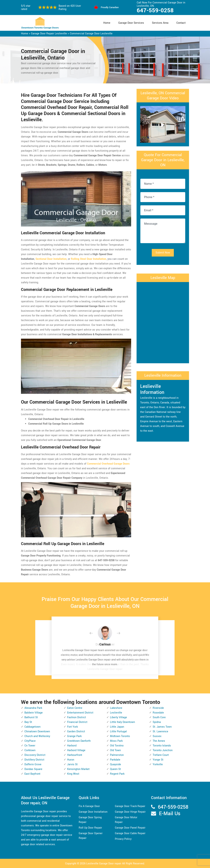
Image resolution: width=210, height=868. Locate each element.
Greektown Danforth (79, 741)
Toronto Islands (162, 746)
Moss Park (116, 741)
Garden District (76, 732)
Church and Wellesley (37, 736)
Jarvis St (72, 764)
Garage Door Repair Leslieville (49, 34)
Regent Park (117, 774)
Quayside (115, 764)
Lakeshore (116, 708)
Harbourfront (75, 755)
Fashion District (77, 717)
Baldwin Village (34, 713)
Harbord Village (76, 750)
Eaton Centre (75, 708)
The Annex (159, 741)
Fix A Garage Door (89, 806)
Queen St (115, 769)
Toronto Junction (163, 750)
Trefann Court (161, 755)
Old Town (115, 750)
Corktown (30, 750)
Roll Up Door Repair (90, 828)
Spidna (157, 722)
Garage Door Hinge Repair (130, 812)
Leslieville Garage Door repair (104, 864)
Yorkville (158, 764)
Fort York (72, 727)
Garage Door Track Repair (130, 806)
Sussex (157, 736)
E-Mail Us (170, 814)
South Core (159, 717)
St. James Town (162, 727)
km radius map (163, 322)
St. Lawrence (160, 732)
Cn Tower (30, 746)
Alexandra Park (33, 708)
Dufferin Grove (33, 764)
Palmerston (117, 755)
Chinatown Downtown (37, 732)
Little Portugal (118, 732)
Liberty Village (118, 717)
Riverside (158, 708)
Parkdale (115, 760)
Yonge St (158, 760)
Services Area (160, 23)
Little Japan (117, 727)
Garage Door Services (131, 23)
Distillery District (34, 760)
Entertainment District (80, 713)
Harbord (72, 746)
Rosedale (158, 713)
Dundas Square (33, 769)
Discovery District (35, 755)
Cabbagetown (32, 727)
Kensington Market (78, 769)
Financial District (77, 722)
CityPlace (30, 741)
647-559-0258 (155, 10)
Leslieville (116, 713)
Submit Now (163, 253)
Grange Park (74, 736)
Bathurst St (31, 717)
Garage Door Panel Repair (130, 828)
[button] (94, 633)
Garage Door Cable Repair (130, 833)
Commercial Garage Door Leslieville (91, 34)
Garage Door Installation (93, 812)
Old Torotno (117, 746)
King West (73, 774)
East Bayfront (32, 774)
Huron (71, 760)
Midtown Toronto (120, 736)
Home (107, 23)
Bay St (28, 722)
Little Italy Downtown (122, 722)
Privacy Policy (123, 839)
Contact (181, 23)
